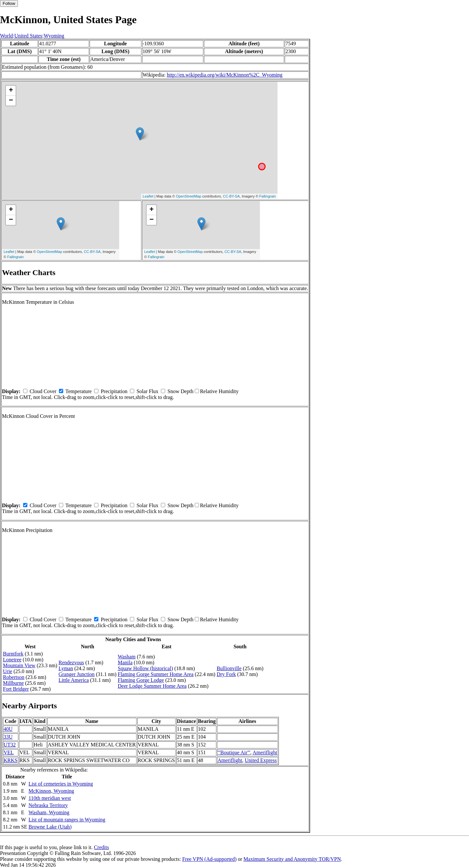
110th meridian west (50, 798)
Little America (74, 680)
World (7, 36)
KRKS (11, 760)
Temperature (79, 391)
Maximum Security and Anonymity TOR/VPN (292, 859)
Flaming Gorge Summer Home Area (156, 674)
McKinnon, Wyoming (51, 791)
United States (28, 36)
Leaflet (148, 196)
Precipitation (114, 391)
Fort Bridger (16, 689)
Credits (101, 847)
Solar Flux (147, 391)
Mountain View (19, 665)
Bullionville (229, 668)
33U (8, 737)
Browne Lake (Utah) (50, 827)
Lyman (66, 668)
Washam (127, 657)
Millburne (13, 683)
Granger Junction (77, 674)
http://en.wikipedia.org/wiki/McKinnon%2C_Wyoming (225, 75)
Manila (125, 662)
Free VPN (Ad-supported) (209, 859)
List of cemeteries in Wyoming (61, 784)
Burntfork (13, 654)
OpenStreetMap (189, 196)
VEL (9, 752)
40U (8, 729)
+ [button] (11, 91)
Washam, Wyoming (49, 812)
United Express (261, 760)
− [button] (11, 101)
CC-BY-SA (231, 196)
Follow (9, 3)
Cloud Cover (43, 391)
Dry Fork (226, 674)
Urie (7, 671)
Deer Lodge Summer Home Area (152, 686)
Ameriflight (265, 752)
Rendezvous (71, 662)
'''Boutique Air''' (234, 752)
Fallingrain (268, 196)
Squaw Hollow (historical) (145, 668)
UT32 (10, 745)
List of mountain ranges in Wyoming (67, 820)
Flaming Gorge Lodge (141, 680)
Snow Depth (180, 391)
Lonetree (12, 660)
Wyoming (54, 36)
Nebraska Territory (48, 805)
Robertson (14, 677)
